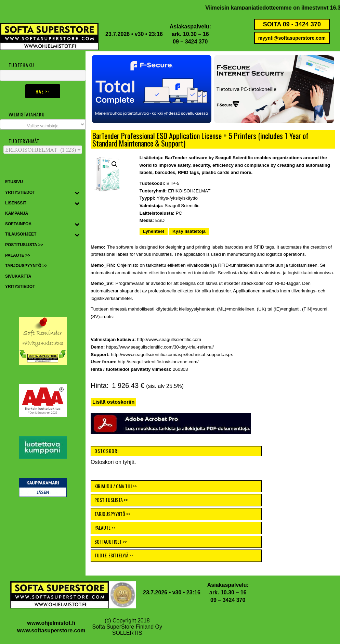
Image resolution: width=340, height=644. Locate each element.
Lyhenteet (154, 231)
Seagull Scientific (182, 206)
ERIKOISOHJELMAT (189, 191)
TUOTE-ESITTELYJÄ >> (114, 555)
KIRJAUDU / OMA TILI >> (116, 486)
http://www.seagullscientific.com (169, 339)
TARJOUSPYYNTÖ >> (112, 514)
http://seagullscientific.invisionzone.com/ (158, 362)
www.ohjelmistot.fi (51, 623)
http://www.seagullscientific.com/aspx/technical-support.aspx (172, 355)
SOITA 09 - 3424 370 (292, 24)
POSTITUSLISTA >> (111, 500)
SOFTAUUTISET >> (111, 541)
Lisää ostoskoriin (113, 402)
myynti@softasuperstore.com (292, 38)
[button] (152, 89)
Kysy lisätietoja (189, 231)
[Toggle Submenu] (77, 193)
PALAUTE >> (105, 527)
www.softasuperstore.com (51, 630)
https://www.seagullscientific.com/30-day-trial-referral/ (160, 347)
